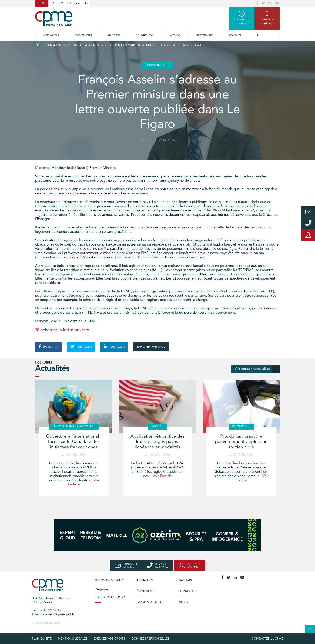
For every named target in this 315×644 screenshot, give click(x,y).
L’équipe (101, 590)
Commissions (188, 591)
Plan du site (42, 639)
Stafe (57, 623)
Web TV (183, 602)
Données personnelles (150, 639)
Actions (175, 35)
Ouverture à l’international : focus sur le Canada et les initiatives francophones (74, 442)
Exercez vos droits (109, 639)
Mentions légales (73, 639)
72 (77, 4)
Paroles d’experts (150, 602)
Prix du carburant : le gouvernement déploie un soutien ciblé (241, 442)
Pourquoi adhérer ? (110, 598)
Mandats (114, 35)
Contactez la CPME (267, 639)
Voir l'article (162, 476)
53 (69, 4)
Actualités (51, 35)
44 (53, 4)
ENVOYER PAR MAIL (151, 347)
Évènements (83, 35)
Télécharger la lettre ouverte (62, 330)
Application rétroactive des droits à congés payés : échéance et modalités (157, 442)
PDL (42, 4)
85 (86, 4)
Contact (235, 35)
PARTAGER (48, 347)
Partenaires (205, 35)
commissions (145, 35)
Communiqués (56, 45)
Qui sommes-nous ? (109, 580)
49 (61, 4)
